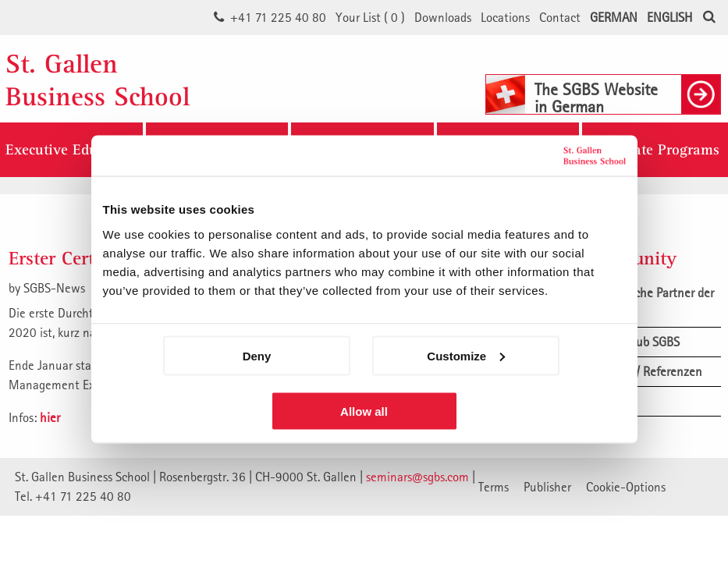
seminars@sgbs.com (417, 477)
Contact (560, 17)
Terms (494, 487)
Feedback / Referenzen (644, 371)
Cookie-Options (626, 487)
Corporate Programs (655, 150)
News (600, 401)
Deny (257, 355)
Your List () (370, 17)
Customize (466, 355)
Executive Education (71, 150)
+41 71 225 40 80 (278, 17)
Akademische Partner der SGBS (650, 302)
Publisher (547, 487)
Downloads (443, 17)
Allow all (364, 411)
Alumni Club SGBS (632, 342)
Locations (505, 17)
